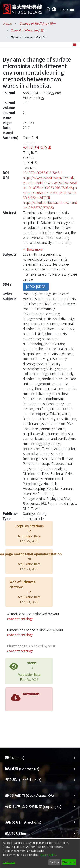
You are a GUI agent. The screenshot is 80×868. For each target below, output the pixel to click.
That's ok (69, 862)
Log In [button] (64, 9)
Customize (9, 862)
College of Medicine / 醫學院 (38, 23)
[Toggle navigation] (72, 9)
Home (7, 23)
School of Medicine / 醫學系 (29, 30)
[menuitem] (54, 9)
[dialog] (40, 853)
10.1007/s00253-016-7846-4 (42, 173)
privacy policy (48, 855)
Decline (54, 862)
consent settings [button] (20, 619)
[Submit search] (48, 9)
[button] (33, 249)
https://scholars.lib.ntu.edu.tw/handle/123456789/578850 (50, 205)
